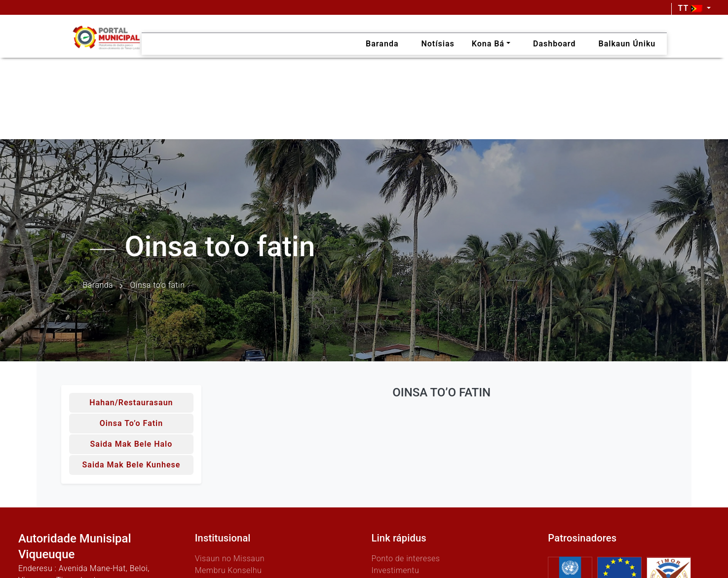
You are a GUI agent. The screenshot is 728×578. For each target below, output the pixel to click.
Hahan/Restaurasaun (131, 403)
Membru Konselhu (229, 570)
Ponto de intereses (406, 559)
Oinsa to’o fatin (132, 423)
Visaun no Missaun (230, 559)
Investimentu (396, 570)
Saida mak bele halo (132, 444)
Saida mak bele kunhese (132, 465)
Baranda (98, 286)
